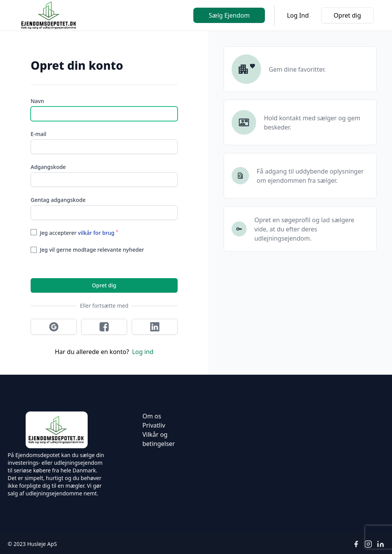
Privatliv (154, 425)
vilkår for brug (96, 233)
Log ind (143, 352)
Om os (152, 416)
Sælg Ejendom (229, 15)
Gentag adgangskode (58, 200)
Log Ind (298, 15)
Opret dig (347, 15)
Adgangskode (48, 167)
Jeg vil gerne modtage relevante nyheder (92, 250)
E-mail (38, 134)
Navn (37, 101)
